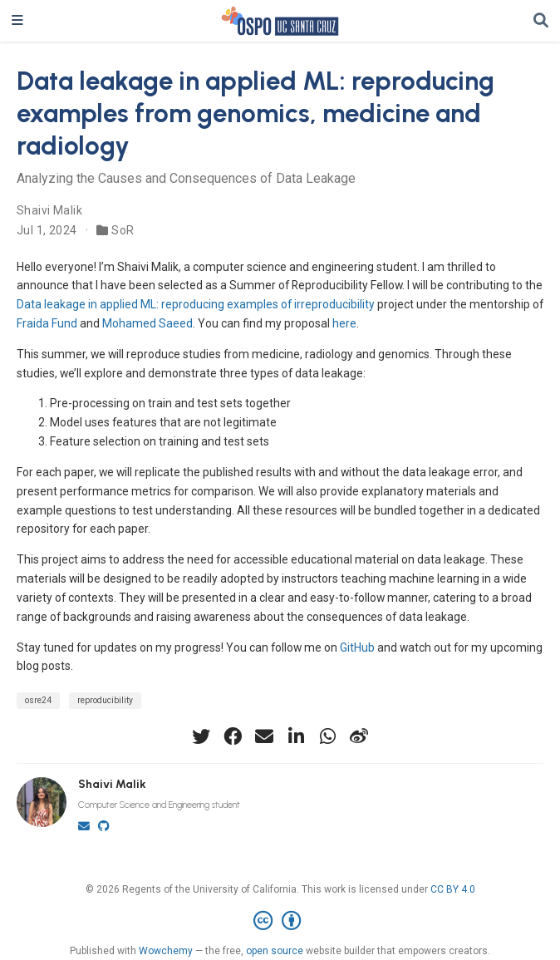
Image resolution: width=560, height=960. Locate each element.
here (344, 323)
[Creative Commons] (280, 921)
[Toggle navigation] (17, 21)
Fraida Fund (47, 323)
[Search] (541, 21)
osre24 (38, 700)
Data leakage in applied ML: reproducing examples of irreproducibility (196, 304)
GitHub (357, 647)
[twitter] (201, 736)
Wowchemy (166, 951)
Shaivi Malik (49, 210)
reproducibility (105, 700)
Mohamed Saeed (147, 323)
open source (275, 951)
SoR (123, 230)
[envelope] (264, 736)
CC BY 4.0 (453, 889)
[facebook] (233, 736)
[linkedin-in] (296, 736)
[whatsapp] (327, 736)
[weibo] (359, 736)
